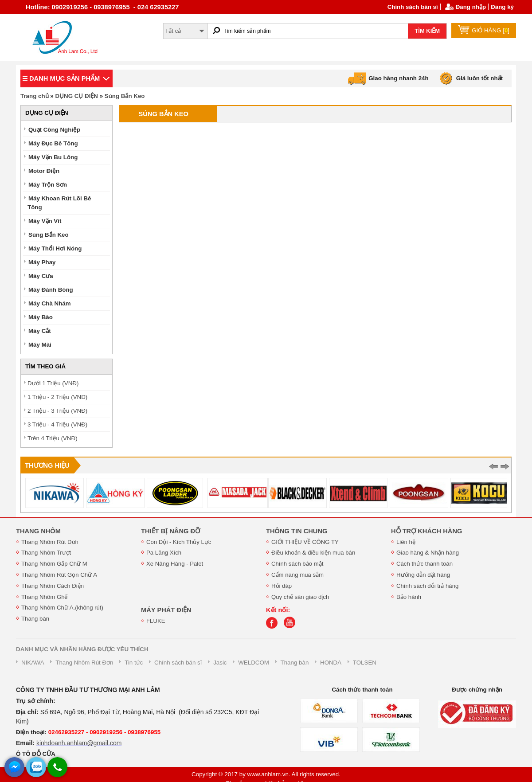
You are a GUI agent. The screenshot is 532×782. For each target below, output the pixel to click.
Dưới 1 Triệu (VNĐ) (53, 383)
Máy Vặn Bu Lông (53, 157)
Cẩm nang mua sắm (297, 575)
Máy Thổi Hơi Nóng (55, 248)
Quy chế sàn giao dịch (300, 597)
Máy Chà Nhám (50, 303)
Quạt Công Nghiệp (54, 130)
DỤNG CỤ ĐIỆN (76, 96)
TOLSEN (365, 663)
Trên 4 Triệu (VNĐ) (53, 438)
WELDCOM (254, 663)
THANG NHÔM (38, 531)
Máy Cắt (40, 331)
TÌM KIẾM (427, 31)
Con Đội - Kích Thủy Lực (179, 542)
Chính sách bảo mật (297, 564)
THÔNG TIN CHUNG (297, 531)
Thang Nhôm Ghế (45, 597)
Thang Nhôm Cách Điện (53, 586)
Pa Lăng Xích (164, 553)
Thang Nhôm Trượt (46, 553)
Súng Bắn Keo (125, 96)
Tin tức (134, 663)
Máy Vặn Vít (45, 221)
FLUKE (156, 621)
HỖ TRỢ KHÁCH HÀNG (426, 531)
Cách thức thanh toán (424, 564)
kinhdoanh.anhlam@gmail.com (79, 743)
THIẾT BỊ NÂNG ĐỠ (170, 531)
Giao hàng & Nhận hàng (428, 553)
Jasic (220, 663)
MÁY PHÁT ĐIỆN (166, 610)
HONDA (331, 663)
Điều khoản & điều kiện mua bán (313, 553)
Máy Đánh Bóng (51, 290)
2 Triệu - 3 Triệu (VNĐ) (57, 411)
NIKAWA (33, 663)
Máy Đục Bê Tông (53, 143)
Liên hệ (406, 542)
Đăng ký (502, 7)
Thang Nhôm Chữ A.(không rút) (62, 608)
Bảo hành (409, 597)
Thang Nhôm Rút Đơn (50, 542)
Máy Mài (40, 345)
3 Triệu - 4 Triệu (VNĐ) (57, 424)
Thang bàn (35, 619)
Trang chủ (35, 96)
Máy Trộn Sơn (48, 185)
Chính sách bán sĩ (413, 7)
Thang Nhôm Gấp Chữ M (54, 564)
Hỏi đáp (282, 586)
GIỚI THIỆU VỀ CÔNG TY (305, 542)
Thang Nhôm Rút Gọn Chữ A (59, 575)
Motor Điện (44, 171)
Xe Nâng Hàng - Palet (175, 564)
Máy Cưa (41, 276)
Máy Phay (42, 262)
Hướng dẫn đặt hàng (423, 575)
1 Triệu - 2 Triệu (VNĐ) (57, 397)
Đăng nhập (471, 7)
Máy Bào (41, 317)
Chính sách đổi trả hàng (427, 586)
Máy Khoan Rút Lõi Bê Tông (59, 203)
